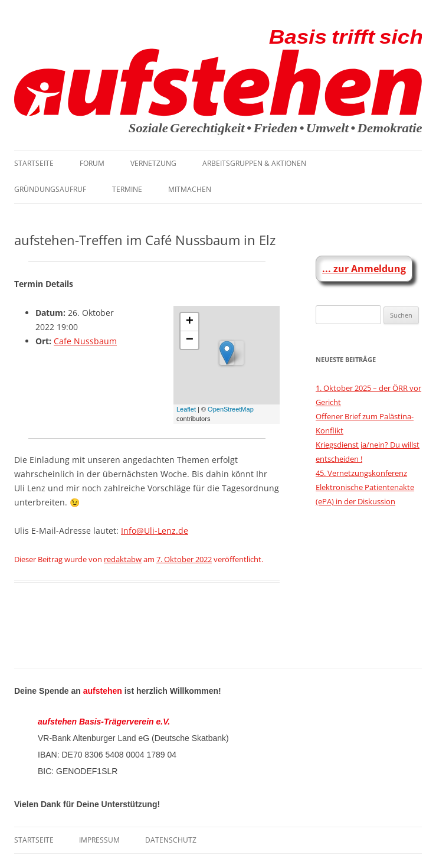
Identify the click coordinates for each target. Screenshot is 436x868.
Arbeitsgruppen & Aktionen (254, 163)
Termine (127, 189)
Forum (92, 163)
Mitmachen (190, 189)
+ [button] (190, 322)
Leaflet (186, 409)
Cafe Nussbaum (85, 341)
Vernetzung (153, 163)
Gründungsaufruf (50, 189)
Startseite (34, 163)
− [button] (190, 340)
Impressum (99, 840)
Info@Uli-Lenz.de (155, 531)
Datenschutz (171, 840)
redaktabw (123, 559)
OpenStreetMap (231, 409)
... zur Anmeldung (364, 269)
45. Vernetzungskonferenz (361, 473)
